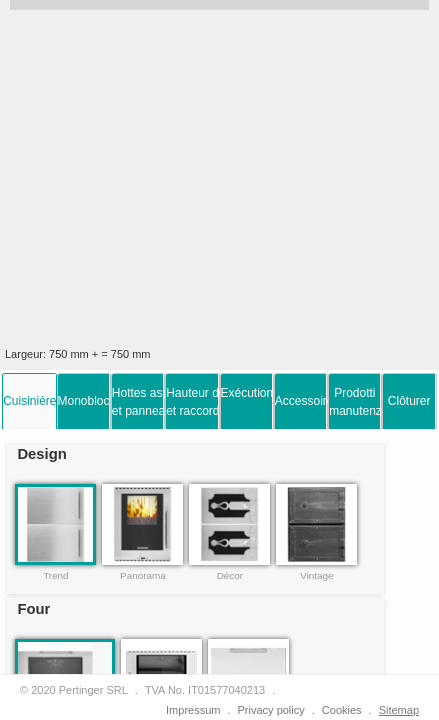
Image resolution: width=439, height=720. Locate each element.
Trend (55, 575)
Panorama (143, 575)
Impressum (193, 710)
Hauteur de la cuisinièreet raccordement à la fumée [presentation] (192, 402)
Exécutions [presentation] (247, 393)
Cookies (342, 710)
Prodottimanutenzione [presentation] (355, 402)
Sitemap (399, 710)
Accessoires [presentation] (301, 401)
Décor (230, 575)
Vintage (316, 575)
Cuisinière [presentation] (29, 401)
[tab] (29, 401)
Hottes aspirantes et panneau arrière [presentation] (138, 402)
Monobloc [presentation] (84, 401)
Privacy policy (271, 710)
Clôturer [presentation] (409, 401)
